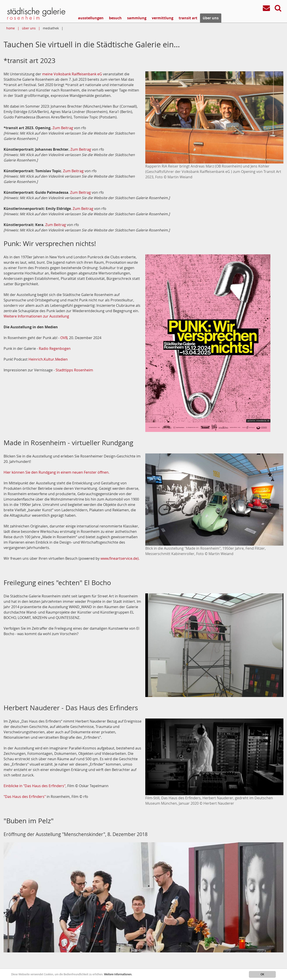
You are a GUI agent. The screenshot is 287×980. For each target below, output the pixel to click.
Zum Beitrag (63, 128)
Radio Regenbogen (55, 348)
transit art (188, 18)
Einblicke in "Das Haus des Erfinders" (35, 786)
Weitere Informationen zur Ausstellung (36, 316)
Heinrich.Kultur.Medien (48, 359)
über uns (211, 18)
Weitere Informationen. (122, 974)
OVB (64, 338)
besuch (115, 18)
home (11, 28)
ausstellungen (91, 18)
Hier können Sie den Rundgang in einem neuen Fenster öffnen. (57, 472)
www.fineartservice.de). (120, 558)
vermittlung (163, 18)
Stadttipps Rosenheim (74, 370)
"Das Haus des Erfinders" (25, 797)
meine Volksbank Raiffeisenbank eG (72, 74)
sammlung (137, 18)
